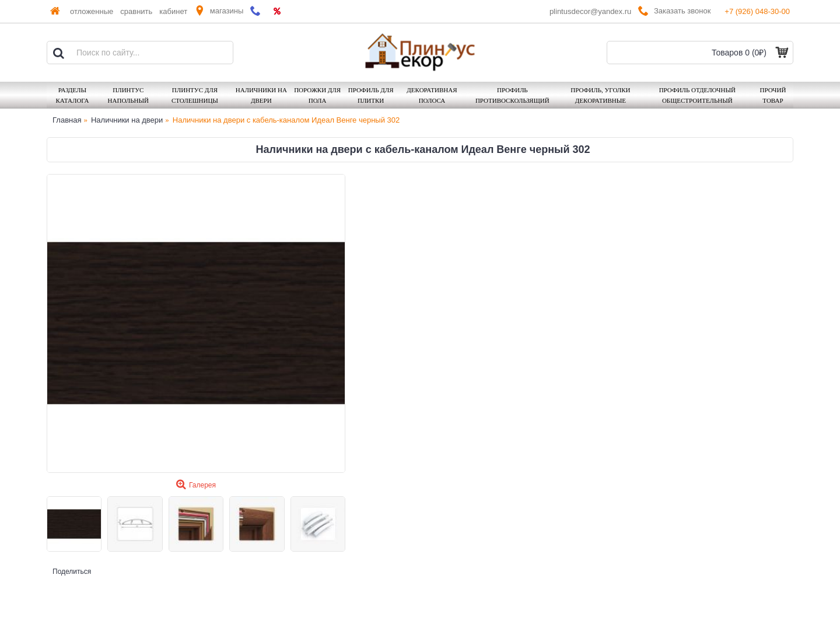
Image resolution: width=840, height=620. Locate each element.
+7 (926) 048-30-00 (757, 11)
